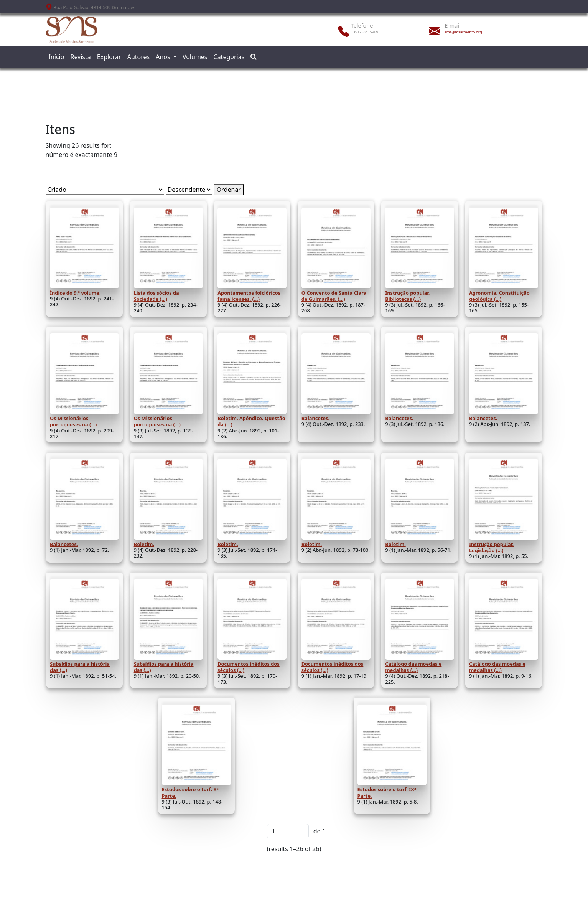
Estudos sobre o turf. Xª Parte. (190, 792)
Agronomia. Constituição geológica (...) (499, 296)
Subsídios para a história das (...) (80, 667)
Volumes (195, 57)
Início (57, 57)
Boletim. (144, 544)
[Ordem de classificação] (189, 190)
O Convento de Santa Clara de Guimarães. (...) (334, 296)
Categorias (229, 57)
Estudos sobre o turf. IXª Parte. (387, 792)
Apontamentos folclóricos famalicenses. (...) (249, 296)
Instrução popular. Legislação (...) (491, 547)
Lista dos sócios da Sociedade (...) (156, 296)
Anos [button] (164, 57)
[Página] (288, 831)
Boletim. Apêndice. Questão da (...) (251, 421)
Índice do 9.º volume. (75, 293)
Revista (80, 57)
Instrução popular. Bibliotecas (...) (407, 296)
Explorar (109, 57)
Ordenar (229, 190)
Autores (139, 57)
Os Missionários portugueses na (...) (73, 421)
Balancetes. (315, 418)
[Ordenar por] (105, 190)
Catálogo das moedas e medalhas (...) (413, 667)
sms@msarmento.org (463, 32)
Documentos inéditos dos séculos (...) (249, 667)
